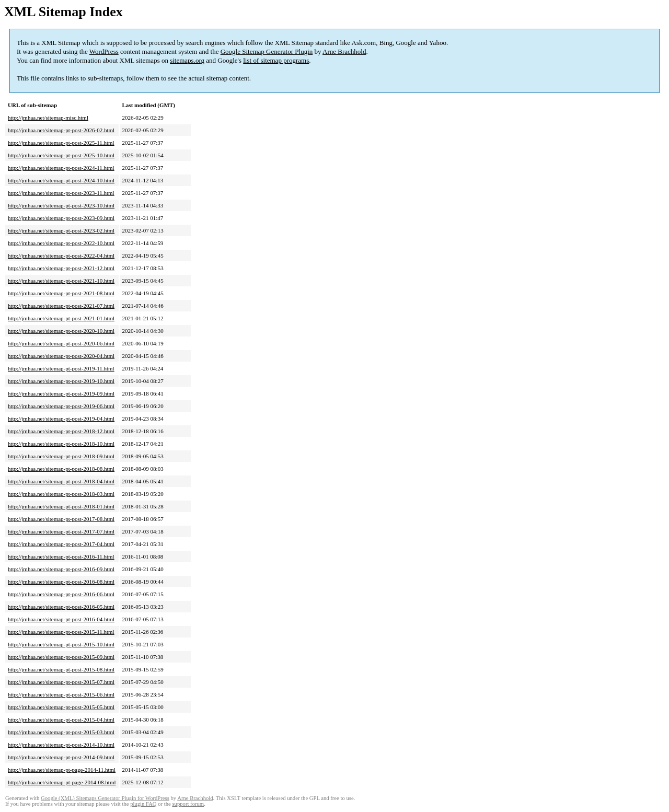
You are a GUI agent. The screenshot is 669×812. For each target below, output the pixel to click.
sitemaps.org (187, 60)
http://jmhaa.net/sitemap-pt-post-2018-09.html (61, 456)
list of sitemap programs (276, 60)
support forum (188, 804)
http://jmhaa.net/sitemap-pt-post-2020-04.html (61, 356)
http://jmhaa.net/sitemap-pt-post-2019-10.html (61, 381)
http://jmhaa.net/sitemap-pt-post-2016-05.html (61, 607)
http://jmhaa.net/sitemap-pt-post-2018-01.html (61, 506)
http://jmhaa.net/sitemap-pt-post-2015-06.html (61, 694)
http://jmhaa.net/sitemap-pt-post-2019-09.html (61, 393)
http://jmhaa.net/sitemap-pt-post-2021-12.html (61, 268)
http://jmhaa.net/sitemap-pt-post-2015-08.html (61, 669)
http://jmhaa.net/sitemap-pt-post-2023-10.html (61, 205)
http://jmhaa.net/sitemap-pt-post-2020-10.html (61, 331)
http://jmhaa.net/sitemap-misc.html (48, 118)
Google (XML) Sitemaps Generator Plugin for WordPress (105, 798)
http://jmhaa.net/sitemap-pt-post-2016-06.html (61, 594)
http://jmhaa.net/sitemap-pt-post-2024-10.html (61, 180)
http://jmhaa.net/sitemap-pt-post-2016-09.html (61, 569)
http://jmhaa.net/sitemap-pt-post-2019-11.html (61, 368)
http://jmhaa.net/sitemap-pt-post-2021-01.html (61, 318)
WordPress (104, 51)
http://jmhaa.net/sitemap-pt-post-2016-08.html (61, 582)
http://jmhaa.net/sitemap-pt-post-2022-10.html (61, 243)
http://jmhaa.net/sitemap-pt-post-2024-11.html (61, 168)
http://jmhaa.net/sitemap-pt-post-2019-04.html (61, 419)
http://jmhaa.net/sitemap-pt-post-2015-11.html (61, 632)
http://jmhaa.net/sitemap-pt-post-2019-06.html (61, 406)
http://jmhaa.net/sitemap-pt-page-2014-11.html (62, 770)
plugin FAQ (143, 804)
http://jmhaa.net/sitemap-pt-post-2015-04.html (61, 720)
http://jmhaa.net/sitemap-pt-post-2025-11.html (61, 143)
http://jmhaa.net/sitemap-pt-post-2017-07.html (61, 531)
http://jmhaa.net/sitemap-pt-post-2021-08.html (61, 293)
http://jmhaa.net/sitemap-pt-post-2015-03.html (61, 732)
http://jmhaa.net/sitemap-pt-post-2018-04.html (61, 481)
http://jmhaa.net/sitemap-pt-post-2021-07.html (61, 306)
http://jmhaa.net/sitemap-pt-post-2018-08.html (61, 469)
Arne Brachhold (344, 51)
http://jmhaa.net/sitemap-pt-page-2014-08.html (62, 782)
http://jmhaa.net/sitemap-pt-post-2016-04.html (61, 619)
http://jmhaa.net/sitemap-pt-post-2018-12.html (61, 431)
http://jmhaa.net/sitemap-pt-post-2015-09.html (61, 657)
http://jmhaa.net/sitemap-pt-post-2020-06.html (61, 343)
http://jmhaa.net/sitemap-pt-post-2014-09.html (61, 757)
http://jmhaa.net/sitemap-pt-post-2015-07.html (61, 682)
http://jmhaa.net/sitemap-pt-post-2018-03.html (61, 494)
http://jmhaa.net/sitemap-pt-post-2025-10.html (61, 155)
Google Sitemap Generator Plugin (267, 51)
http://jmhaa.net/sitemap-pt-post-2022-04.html (61, 256)
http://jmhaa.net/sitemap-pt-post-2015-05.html (61, 707)
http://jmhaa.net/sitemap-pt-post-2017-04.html (61, 544)
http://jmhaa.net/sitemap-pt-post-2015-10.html (61, 644)
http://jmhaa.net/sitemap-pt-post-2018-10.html (61, 444)
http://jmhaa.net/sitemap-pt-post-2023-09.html (61, 218)
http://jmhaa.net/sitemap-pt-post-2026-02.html (61, 130)
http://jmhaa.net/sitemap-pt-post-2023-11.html (61, 193)
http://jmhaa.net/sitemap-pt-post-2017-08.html (61, 519)
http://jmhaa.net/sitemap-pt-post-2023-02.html (61, 230)
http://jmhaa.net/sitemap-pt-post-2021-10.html (61, 281)
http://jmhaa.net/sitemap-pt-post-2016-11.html (61, 556)
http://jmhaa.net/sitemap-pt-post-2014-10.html (61, 745)
